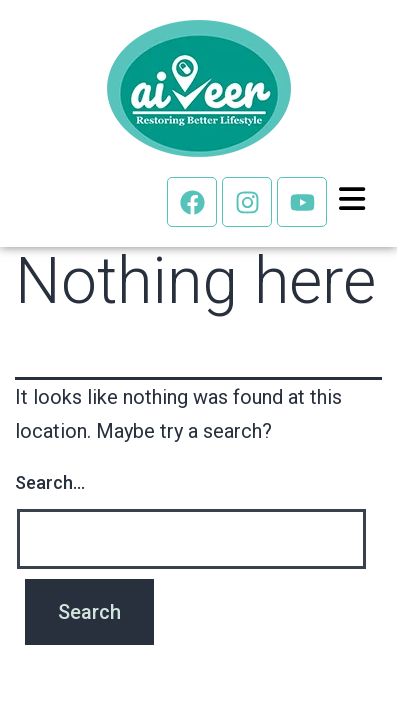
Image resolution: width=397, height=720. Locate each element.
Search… (50, 482)
